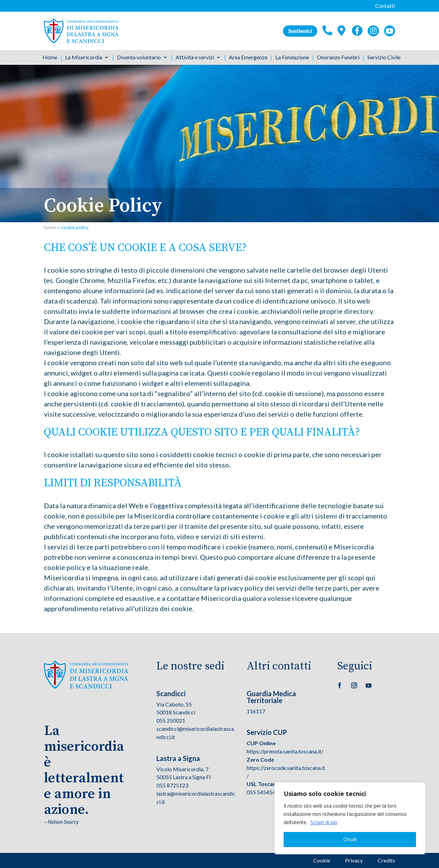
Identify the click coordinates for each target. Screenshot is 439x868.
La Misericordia (84, 58)
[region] (350, 818)
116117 (256, 711)
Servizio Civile (384, 58)
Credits (386, 860)
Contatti (385, 6)
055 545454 (261, 792)
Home (50, 58)
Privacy (354, 860)
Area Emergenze (248, 58)
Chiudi (350, 839)
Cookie (322, 860)
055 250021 (171, 720)
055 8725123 (172, 785)
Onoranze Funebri (338, 58)
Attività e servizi (195, 58)
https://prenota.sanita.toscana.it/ (285, 751)
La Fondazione (292, 58)
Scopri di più (324, 822)
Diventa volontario (139, 58)
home (50, 227)
